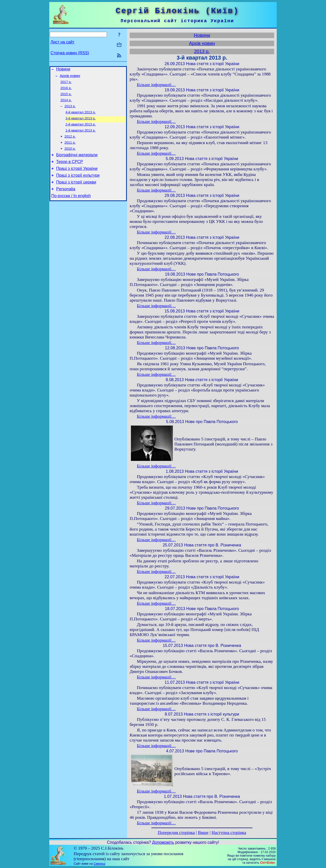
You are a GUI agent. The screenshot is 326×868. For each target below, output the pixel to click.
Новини (63, 70)
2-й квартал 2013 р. (81, 130)
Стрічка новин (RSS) (70, 53)
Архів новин (70, 77)
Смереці (99, 864)
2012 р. (70, 143)
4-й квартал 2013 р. (81, 117)
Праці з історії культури (78, 186)
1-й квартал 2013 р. (81, 136)
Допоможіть (163, 842)
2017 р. (66, 84)
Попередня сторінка (176, 833)
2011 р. (70, 150)
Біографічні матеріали (77, 163)
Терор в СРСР (69, 171)
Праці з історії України (77, 178)
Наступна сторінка (229, 833)
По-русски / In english (71, 209)
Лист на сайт (63, 42)
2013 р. (70, 110)
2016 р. (66, 90)
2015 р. (66, 97)
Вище (203, 833)
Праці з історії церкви (76, 193)
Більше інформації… (156, 85)
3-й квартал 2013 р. (81, 123)
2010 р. (70, 156)
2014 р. (66, 104)
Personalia (66, 201)
